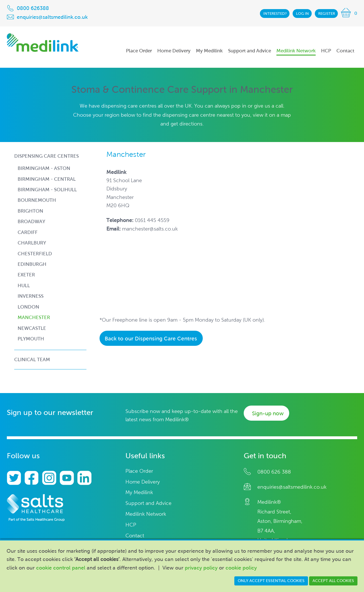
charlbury (32, 243)
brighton (30, 211)
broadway (31, 222)
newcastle (32, 328)
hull (24, 286)
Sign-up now (268, 413)
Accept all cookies (333, 581)
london (28, 307)
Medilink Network (146, 514)
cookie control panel (61, 568)
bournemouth (37, 200)
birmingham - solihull (47, 190)
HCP (131, 525)
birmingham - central (47, 179)
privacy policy (201, 568)
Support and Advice (148, 503)
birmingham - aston (44, 168)
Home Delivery (143, 482)
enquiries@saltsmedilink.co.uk (292, 487)
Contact (135, 536)
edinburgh (32, 264)
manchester (34, 317)
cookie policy (241, 568)
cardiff (28, 232)
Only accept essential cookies (271, 581)
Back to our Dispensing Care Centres (151, 339)
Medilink (43, 43)
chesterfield (35, 254)
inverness (31, 296)
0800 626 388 (274, 472)
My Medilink (139, 493)
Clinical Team (32, 359)
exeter (26, 275)
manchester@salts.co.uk (150, 229)
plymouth (31, 339)
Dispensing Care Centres (46, 156)
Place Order (139, 471)
